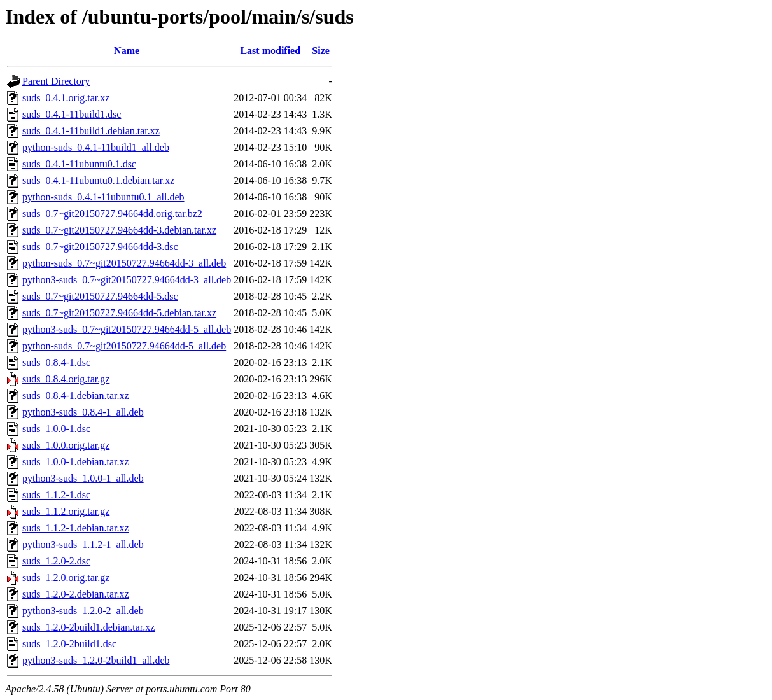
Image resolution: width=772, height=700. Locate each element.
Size (321, 51)
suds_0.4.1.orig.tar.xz (66, 98)
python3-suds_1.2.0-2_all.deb (83, 611)
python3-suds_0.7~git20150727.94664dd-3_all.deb (127, 280)
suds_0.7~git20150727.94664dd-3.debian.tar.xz (119, 230)
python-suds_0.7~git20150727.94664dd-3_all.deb (124, 263)
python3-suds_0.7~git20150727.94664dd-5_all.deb (127, 329)
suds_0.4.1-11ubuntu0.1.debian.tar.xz (98, 180)
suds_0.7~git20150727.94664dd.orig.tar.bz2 (112, 213)
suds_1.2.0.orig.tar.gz (66, 577)
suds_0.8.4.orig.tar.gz (66, 379)
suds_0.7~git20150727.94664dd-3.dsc (100, 247)
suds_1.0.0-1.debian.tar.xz (76, 462)
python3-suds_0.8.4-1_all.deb (83, 412)
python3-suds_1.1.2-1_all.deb (83, 544)
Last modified (270, 51)
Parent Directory (56, 81)
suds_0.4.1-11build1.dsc (72, 114)
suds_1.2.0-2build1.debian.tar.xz (88, 627)
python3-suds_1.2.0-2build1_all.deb (96, 660)
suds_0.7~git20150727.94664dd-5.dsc (100, 296)
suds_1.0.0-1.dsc (56, 429)
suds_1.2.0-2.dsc (56, 561)
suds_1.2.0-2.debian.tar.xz (76, 594)
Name (127, 51)
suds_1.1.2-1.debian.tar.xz (76, 528)
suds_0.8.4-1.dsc (56, 362)
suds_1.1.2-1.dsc (56, 495)
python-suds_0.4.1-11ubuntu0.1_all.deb (103, 197)
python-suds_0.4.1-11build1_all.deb (96, 147)
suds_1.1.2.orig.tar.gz (66, 511)
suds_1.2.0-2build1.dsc (69, 644)
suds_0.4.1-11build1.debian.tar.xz (91, 131)
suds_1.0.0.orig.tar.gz (66, 445)
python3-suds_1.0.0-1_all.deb (83, 478)
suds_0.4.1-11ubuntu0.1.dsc (79, 164)
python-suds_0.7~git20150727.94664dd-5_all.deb (124, 346)
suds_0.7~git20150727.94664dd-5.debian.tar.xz (119, 313)
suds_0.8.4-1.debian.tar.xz (76, 395)
